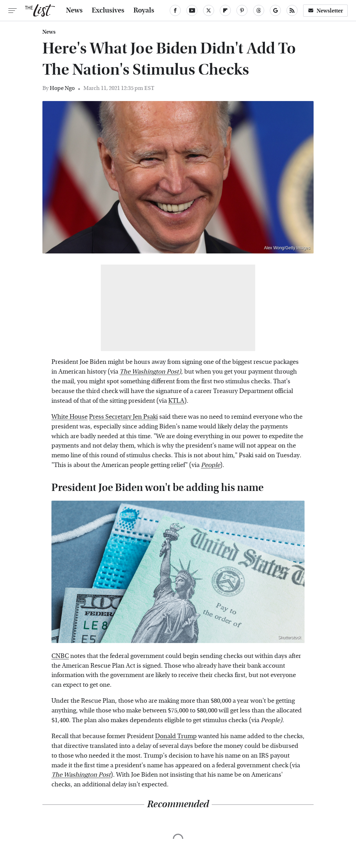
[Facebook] (175, 10)
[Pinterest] (242, 10)
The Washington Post (149, 372)
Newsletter (325, 11)
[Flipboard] (225, 10)
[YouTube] (192, 10)
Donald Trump (176, 736)
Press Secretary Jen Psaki (123, 417)
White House (70, 417)
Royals (144, 10)
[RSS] (292, 10)
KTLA (176, 401)
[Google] (275, 10)
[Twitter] (209, 10)
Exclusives (108, 10)
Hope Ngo (62, 88)
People (211, 465)
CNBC (60, 656)
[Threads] (259, 10)
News (74, 10)
